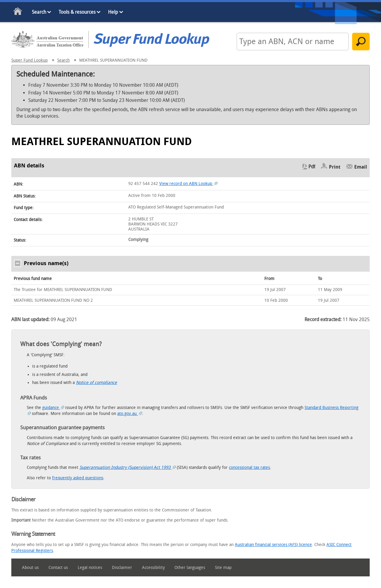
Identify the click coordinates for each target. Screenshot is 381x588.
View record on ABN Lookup (188, 184)
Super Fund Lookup (29, 60)
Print (335, 167)
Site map (223, 568)
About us (30, 568)
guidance (53, 408)
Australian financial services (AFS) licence (273, 545)
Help (113, 12)
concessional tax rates (249, 468)
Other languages (190, 568)
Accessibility (153, 568)
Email (361, 167)
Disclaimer (122, 568)
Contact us (58, 568)
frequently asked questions (78, 478)
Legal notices (90, 568)
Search (39, 12)
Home (18, 12)
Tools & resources (77, 12)
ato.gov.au (130, 414)
